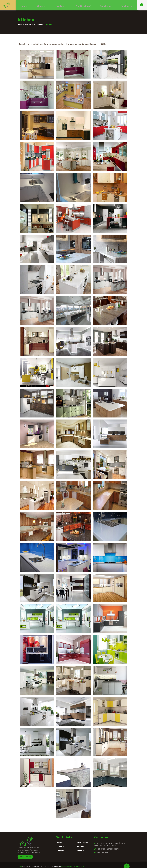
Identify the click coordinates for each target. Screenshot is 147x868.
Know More (24, 857)
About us (61, 847)
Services (61, 850)
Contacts (81, 850)
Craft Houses (82, 843)
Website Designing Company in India (72, 866)
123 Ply (20, 866)
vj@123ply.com (101, 852)
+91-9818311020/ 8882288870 (106, 849)
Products (81, 847)
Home (60, 843)
